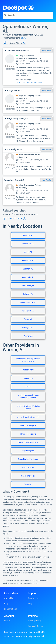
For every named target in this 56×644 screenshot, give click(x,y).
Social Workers (28, 468)
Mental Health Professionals (28, 417)
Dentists (28, 387)
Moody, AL (28, 252)
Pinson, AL (28, 319)
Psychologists (28, 451)
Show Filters (18, 43)
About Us (8, 598)
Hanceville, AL (28, 244)
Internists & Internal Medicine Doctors (28, 407)
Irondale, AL (28, 235)
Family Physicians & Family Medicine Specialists (28, 396)
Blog (6, 604)
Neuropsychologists (28, 426)
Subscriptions (11, 609)
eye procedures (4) (15, 218)
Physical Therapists (28, 434)
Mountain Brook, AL (28, 302)
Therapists (28, 484)
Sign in (7, 621)
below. (24, 38)
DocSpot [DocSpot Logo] (18, 7)
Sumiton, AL (28, 269)
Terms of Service (36, 626)
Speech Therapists (28, 476)
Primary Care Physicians (28, 442)
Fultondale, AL (28, 261)
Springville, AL (28, 311)
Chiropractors (28, 370)
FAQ (30, 604)
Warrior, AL (28, 336)
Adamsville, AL (28, 277)
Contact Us (33, 598)
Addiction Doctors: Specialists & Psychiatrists (28, 360)
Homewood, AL (28, 286)
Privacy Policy (34, 621)
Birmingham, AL (28, 328)
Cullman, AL (28, 294)
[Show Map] (5, 43)
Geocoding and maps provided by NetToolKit (25, 632)
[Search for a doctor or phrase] (28, 15)
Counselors (28, 378)
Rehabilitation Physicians (28, 459)
